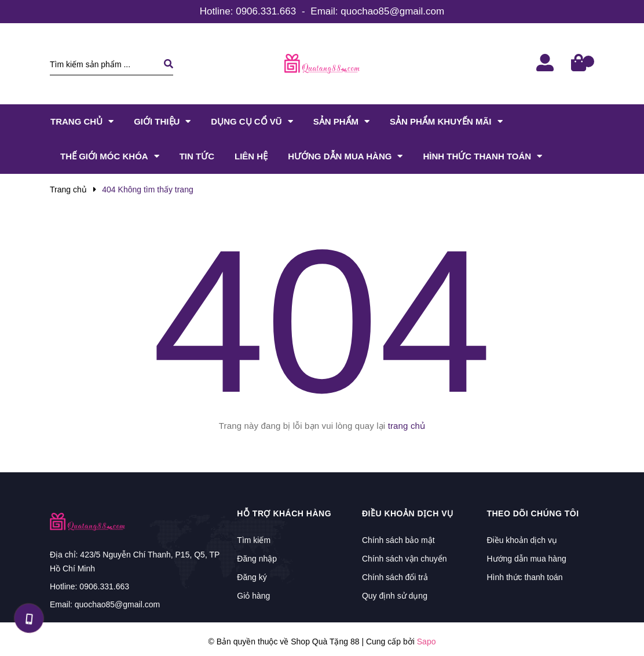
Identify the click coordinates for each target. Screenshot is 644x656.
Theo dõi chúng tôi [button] (533, 513)
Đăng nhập (257, 559)
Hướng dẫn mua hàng (526, 559)
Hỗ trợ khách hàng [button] (284, 513)
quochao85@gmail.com (392, 11)
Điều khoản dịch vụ (522, 540)
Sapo (427, 642)
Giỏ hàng (253, 596)
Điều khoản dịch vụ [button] (408, 513)
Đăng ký (252, 577)
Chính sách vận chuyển (405, 559)
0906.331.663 (266, 11)
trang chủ (407, 426)
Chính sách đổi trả (395, 577)
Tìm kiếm (254, 540)
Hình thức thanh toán (524, 577)
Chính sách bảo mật (398, 540)
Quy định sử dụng (395, 596)
